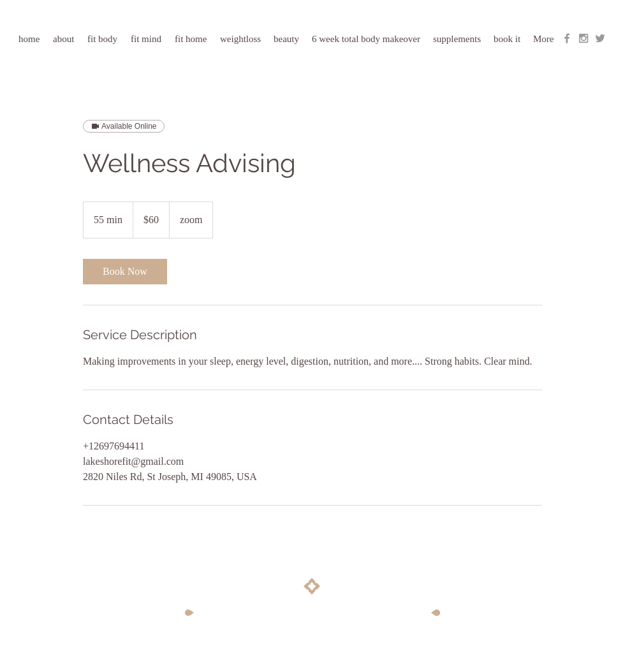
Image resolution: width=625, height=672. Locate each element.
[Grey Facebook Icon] (567, 38)
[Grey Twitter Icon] (600, 38)
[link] (125, 272)
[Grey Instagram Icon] (584, 38)
